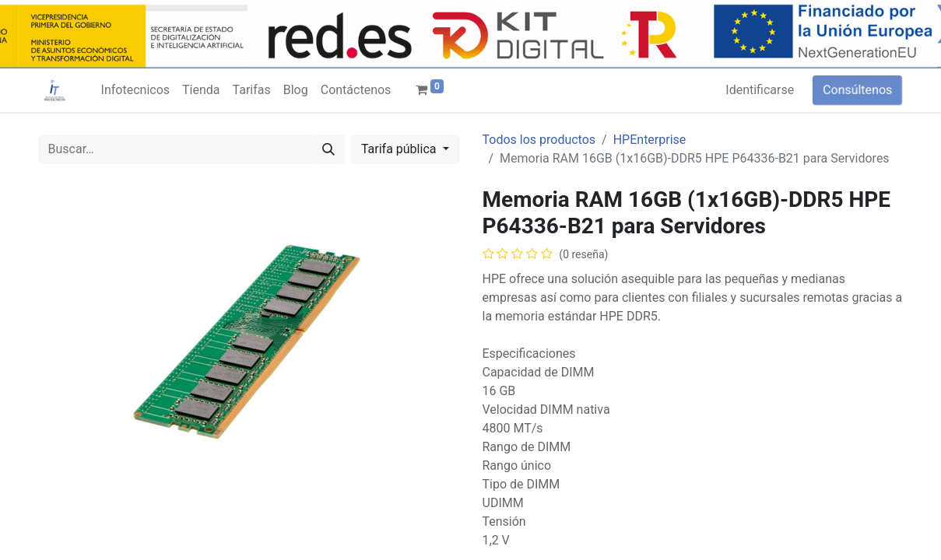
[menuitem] (135, 90)
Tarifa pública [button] (400, 149)
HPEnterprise (650, 140)
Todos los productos (539, 140)
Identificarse (760, 90)
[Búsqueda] (328, 149)
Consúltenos (857, 90)
